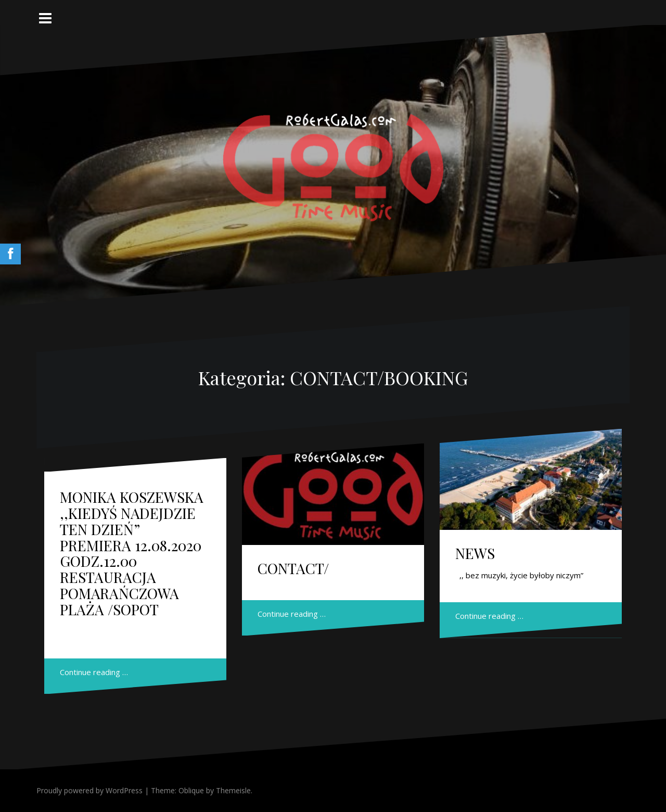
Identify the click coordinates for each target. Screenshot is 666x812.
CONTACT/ (293, 568)
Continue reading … (94, 672)
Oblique (191, 790)
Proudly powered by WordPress (89, 790)
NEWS (475, 553)
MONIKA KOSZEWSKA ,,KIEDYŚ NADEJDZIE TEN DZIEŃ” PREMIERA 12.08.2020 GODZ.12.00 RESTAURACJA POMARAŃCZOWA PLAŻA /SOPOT (132, 553)
